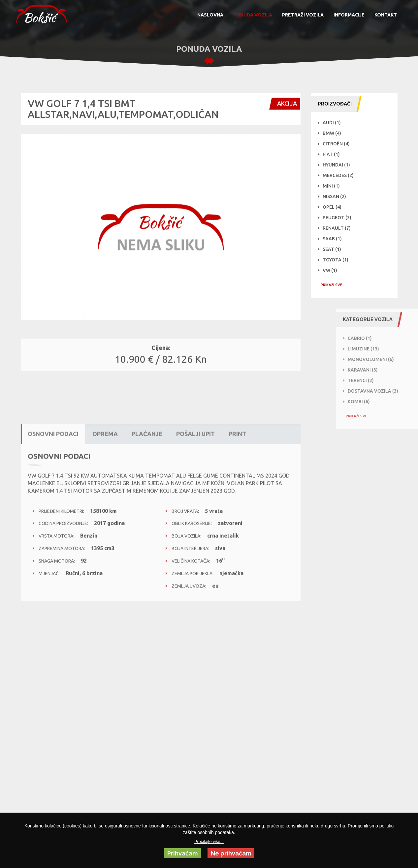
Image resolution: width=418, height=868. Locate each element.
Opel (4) (336, 207)
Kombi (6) (387, 402)
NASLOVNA (210, 15)
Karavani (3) (391, 370)
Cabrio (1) (388, 338)
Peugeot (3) (341, 218)
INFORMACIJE (349, 15)
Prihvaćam (182, 853)
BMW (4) (336, 133)
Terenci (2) (389, 380)
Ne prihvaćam (231, 853)
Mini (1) (335, 186)
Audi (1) (336, 123)
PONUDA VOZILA (253, 15)
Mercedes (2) (342, 175)
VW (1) (334, 270)
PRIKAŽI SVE (335, 285)
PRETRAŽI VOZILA (303, 15)
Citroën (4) (340, 144)
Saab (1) (336, 239)
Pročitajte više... (209, 842)
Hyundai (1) (340, 165)
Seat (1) (336, 249)
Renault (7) (341, 228)
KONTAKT (386, 15)
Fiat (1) (335, 154)
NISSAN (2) (338, 196)
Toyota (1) (339, 260)
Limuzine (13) (392, 349)
